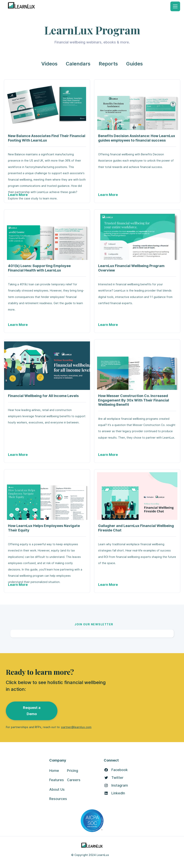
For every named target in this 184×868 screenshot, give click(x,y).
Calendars (78, 64)
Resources (58, 799)
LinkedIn (118, 793)
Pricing (73, 771)
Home (54, 771)
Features (57, 780)
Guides (134, 64)
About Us (57, 789)
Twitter (117, 778)
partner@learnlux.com (76, 727)
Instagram (120, 785)
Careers (74, 780)
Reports (108, 64)
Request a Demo (32, 711)
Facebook (120, 770)
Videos (49, 64)
